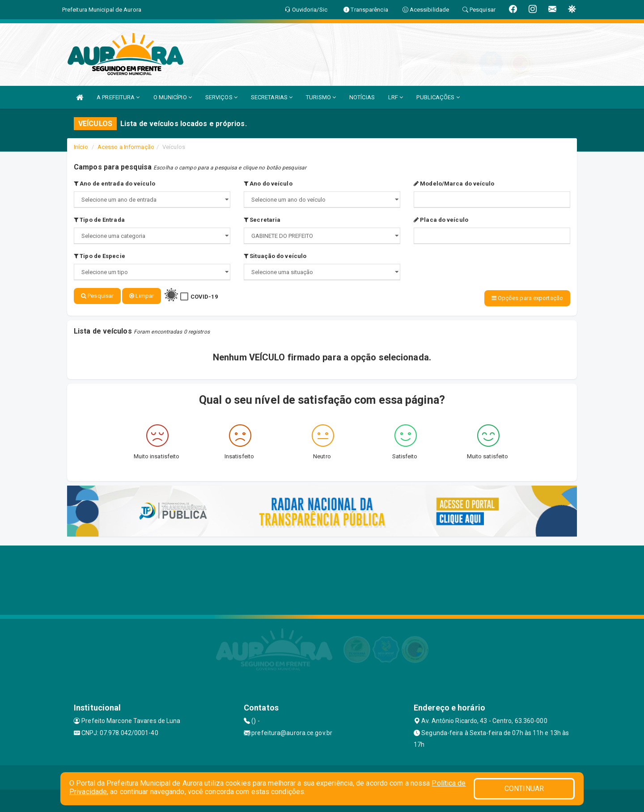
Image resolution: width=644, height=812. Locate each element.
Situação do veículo (275, 256)
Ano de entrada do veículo (114, 184)
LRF (396, 97)
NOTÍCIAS (362, 97)
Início (81, 147)
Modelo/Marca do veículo (454, 184)
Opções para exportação (527, 298)
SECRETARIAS (272, 97)
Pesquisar (97, 296)
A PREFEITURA (118, 97)
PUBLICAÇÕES (438, 97)
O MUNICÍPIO (173, 97)
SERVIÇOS (221, 97)
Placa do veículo (441, 220)
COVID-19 (204, 297)
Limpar (142, 296)
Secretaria (262, 220)
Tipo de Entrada (99, 220)
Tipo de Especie (100, 256)
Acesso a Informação (126, 147)
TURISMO (321, 97)
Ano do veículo (268, 184)
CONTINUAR (524, 789)
